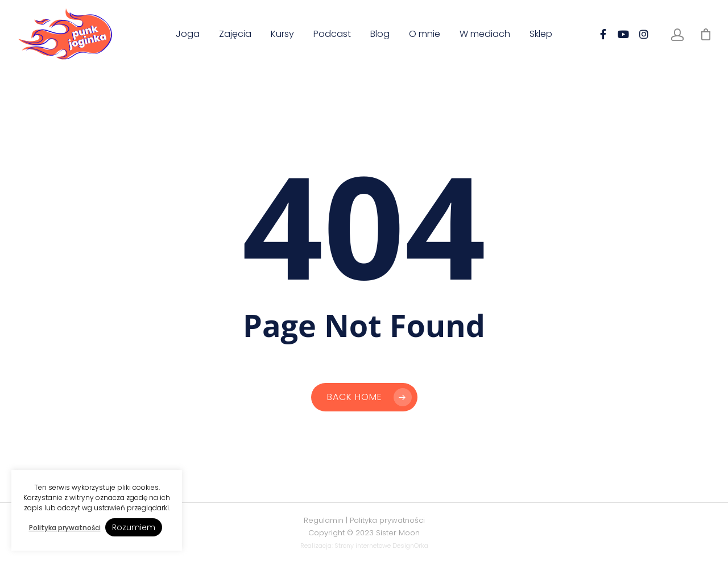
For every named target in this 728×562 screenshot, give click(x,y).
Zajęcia (235, 34)
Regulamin (324, 520)
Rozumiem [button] (134, 527)
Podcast (332, 34)
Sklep (541, 34)
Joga (188, 34)
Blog (380, 34)
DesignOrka (410, 546)
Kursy (282, 34)
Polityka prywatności (387, 520)
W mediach (485, 34)
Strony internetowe (363, 546)
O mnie (425, 34)
